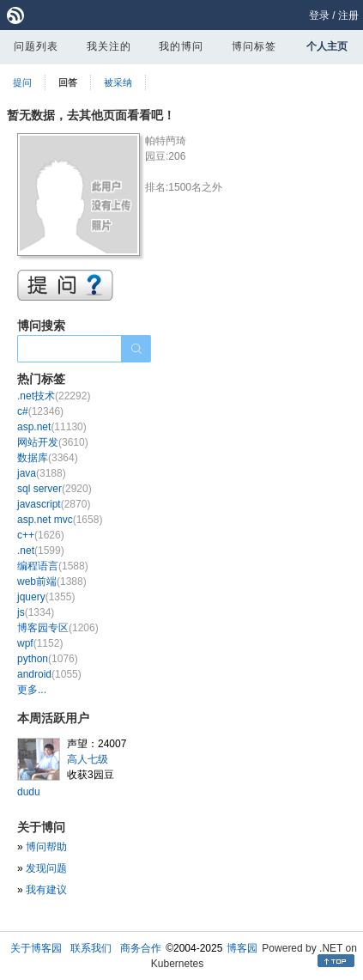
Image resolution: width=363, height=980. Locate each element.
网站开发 (53, 442)
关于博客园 (36, 948)
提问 (22, 82)
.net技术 (54, 396)
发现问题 (46, 868)
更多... (32, 690)
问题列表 (36, 46)
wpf (40, 643)
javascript (54, 504)
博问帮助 (46, 847)
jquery (46, 597)
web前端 (52, 581)
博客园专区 (58, 628)
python (48, 659)
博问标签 (254, 46)
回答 (68, 82)
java (42, 473)
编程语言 (53, 566)
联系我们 (91, 948)
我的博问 (181, 46)
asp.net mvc (60, 520)
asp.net (52, 427)
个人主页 (327, 46)
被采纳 (118, 82)
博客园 (242, 948)
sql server (54, 489)
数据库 (48, 458)
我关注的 (109, 46)
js (36, 612)
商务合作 (141, 948)
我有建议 (46, 890)
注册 (348, 15)
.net (41, 551)
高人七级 (88, 759)
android (49, 674)
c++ (41, 535)
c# (40, 411)
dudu (29, 792)
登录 (319, 15)
